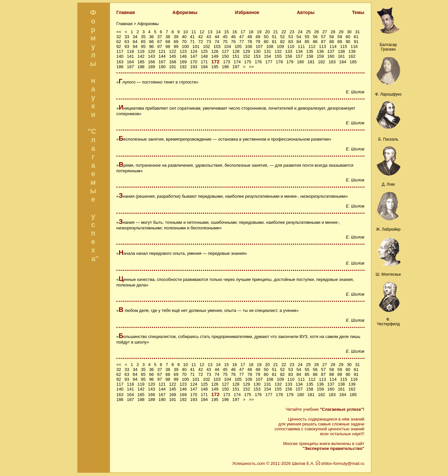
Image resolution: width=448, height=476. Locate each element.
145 (173, 56)
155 (278, 56)
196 (225, 67)
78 (250, 42)
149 (215, 56)
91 (356, 42)
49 (258, 37)
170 (194, 62)
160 (331, 56)
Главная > (127, 24)
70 (184, 42)
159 (320, 56)
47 (241, 37)
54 (299, 37)
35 (143, 37)
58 (332, 37)
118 (131, 51)
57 (323, 37)
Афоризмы (185, 12)
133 (289, 51)
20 (267, 32)
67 (160, 42)
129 (246, 51)
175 (248, 62)
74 (217, 42)
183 (332, 62)
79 (258, 42)
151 (236, 56)
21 (275, 32)
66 (151, 42)
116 (354, 46)
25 (308, 32)
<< (119, 32)
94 (135, 46)
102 (207, 46)
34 (135, 37)
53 (290, 37)
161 (341, 56)
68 (168, 42)
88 (332, 42)
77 (241, 42)
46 (233, 37)
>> (251, 67)
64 (135, 42)
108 (270, 46)
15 (226, 32)
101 (196, 46)
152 (246, 56)
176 (258, 62)
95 (143, 46)
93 (127, 46)
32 (119, 37)
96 (151, 46)
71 (192, 42)
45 (225, 37)
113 (323, 46)
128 (236, 51)
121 (162, 51)
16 (235, 32)
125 (204, 51)
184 (343, 62)
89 (340, 42)
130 (257, 51)
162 (352, 56)
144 (162, 56)
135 (310, 51)
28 (333, 32)
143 (151, 56)
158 (310, 56)
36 (151, 37)
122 (173, 51)
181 (311, 62)
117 (120, 51)
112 (312, 46)
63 (127, 42)
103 (217, 46)
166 (151, 62)
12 (202, 32)
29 (341, 32)
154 (268, 56)
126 (215, 51)
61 (356, 37)
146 (183, 56)
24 (300, 32)
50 (266, 37)
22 (284, 32)
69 (176, 42)
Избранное (247, 12)
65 (143, 42)
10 (185, 32)
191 (173, 67)
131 (268, 51)
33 (127, 37)
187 (131, 67)
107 (259, 46)
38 (168, 37)
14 (218, 32)
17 (243, 32)
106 (249, 46)
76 (233, 42)
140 (120, 56)
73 (209, 42)
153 (257, 56)
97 (160, 46)
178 (279, 62)
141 (131, 56)
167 (162, 62)
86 (315, 42)
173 (227, 62)
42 (200, 37)
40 (184, 37)
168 (173, 62)
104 (228, 46)
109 (280, 46)
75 (225, 42)
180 (301, 62)
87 (323, 42)
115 (344, 46)
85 (307, 42)
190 (162, 67)
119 (141, 51)
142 (141, 56)
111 (301, 46)
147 (194, 56)
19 (259, 32)
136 (320, 51)
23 (292, 32)
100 (185, 46)
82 (282, 42)
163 (120, 62)
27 (325, 32)
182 (322, 62)
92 (119, 46)
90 (348, 42)
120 (151, 51)
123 (183, 51)
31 (357, 32)
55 (307, 37)
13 (210, 32)
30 (349, 32)
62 (119, 42)
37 (160, 37)
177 (269, 62)
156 (289, 56)
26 (317, 32)
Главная (126, 12)
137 (331, 51)
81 (274, 42)
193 (194, 67)
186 (120, 67)
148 (204, 56)
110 (291, 46)
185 (353, 62)
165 (141, 62)
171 (204, 62)
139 (352, 51)
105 (238, 46)
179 (290, 62)
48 (250, 37)
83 (290, 42)
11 (193, 32)
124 (194, 51)
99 (176, 46)
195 (215, 67)
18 (251, 32)
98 (168, 46)
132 (278, 51)
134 (299, 51)
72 (200, 42)
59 (340, 37)
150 (225, 56)
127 (225, 51)
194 (204, 67)
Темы (358, 12)
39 (176, 37)
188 (141, 67)
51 (274, 37)
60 (348, 37)
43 (209, 37)
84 (299, 42)
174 (237, 62)
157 (299, 56)
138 (341, 51)
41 (192, 37)
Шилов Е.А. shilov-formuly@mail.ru (328, 463)
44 (217, 37)
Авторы (306, 12)
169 (183, 62)
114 (333, 46)
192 (183, 67)
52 (282, 37)
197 (236, 67)
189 (151, 67)
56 (315, 37)
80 (266, 42)
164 (131, 62)
